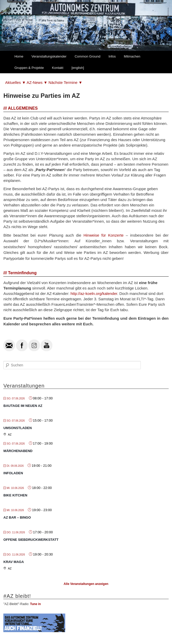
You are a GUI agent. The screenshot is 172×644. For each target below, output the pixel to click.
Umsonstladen (18, 428)
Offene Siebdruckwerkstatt (31, 540)
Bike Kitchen (15, 495)
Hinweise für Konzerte (104, 235)
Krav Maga (14, 562)
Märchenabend (18, 451)
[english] (78, 68)
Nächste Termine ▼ (65, 82)
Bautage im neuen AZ (23, 406)
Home (19, 56)
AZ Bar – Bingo (17, 517)
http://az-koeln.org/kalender (94, 293)
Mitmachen (132, 56)
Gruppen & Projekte (29, 68)
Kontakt (58, 68)
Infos (112, 56)
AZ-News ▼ (38, 82)
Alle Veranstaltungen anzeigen (86, 584)
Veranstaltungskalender (49, 56)
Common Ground (87, 56)
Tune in (36, 604)
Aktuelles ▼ (16, 82)
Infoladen (13, 473)
